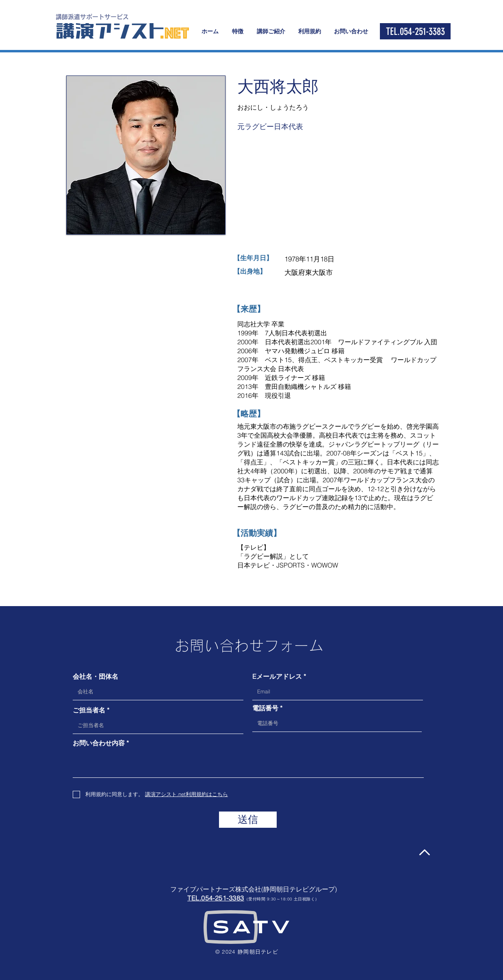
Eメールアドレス (277, 676)
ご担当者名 (89, 710)
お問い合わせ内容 (99, 743)
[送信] (248, 820)
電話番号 (265, 708)
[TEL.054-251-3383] (415, 31)
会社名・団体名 (95, 676)
